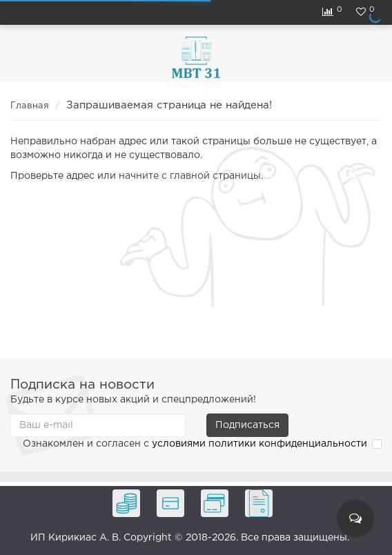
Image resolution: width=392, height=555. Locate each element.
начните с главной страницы (190, 176)
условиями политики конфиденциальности (259, 444)
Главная (30, 106)
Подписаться (247, 425)
